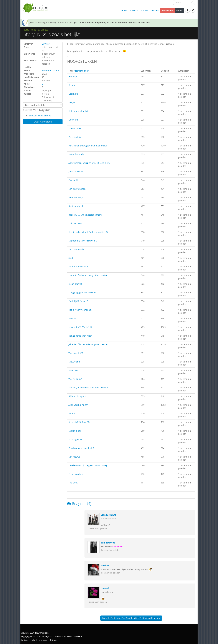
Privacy (54, 640)
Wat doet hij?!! (76, 353)
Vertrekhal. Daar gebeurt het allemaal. (88, 146)
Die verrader (75, 128)
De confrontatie (76, 249)
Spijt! (71, 258)
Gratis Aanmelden (43, 122)
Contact (24, 640)
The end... (73, 483)
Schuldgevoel (75, 439)
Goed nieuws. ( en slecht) (81, 448)
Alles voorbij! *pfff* (78, 405)
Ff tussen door (76, 474)
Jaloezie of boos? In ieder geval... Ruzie (88, 344)
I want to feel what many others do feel (88, 275)
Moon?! (72, 318)
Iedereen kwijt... (77, 197)
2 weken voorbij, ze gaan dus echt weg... (89, 465)
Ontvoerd (73, 120)
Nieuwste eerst (81, 71)
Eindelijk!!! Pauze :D (78, 301)
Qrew (31, 23)
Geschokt (73, 94)
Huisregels (43, 640)
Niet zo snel (74, 362)
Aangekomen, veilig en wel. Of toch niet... (89, 163)
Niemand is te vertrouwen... (83, 241)
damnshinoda (108, 543)
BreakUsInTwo (108, 515)
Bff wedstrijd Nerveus (40, 116)
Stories (45, 30)
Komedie (46, 70)
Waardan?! (74, 370)
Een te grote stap (77, 189)
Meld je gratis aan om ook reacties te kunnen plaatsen (131, 618)
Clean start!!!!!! (76, 284)
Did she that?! (75, 223)
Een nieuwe (74, 457)
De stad (72, 85)
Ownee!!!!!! (74, 180)
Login (179, 10)
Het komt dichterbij (78, 111)
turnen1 (105, 588)
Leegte (72, 102)
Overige (155, 10)
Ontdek (134, 10)
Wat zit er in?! (75, 379)
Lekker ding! (75, 431)
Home (124, 10)
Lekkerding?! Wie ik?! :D (80, 327)
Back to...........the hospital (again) (85, 215)
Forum (144, 10)
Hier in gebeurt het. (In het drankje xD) (88, 232)
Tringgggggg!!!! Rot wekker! (82, 293)
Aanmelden (168, 10)
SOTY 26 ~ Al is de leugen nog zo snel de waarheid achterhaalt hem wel (112, 23)
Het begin (73, 76)
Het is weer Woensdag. (80, 310)
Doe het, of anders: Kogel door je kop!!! (88, 388)
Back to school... (77, 206)
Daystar (46, 44)
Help (33, 640)
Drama (55, 70)
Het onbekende (76, 154)
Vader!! (72, 413)
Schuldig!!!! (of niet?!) (79, 422)
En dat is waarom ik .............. (83, 267)
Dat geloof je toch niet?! (80, 336)
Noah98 (105, 565)
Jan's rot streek (76, 172)
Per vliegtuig (75, 137)
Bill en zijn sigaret (78, 396)
